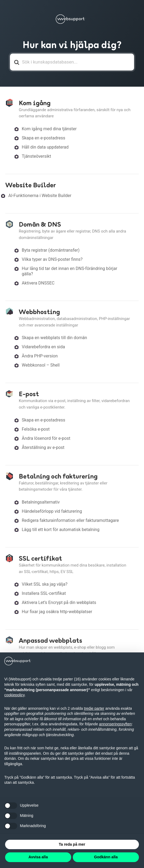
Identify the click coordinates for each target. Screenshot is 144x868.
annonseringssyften (115, 724)
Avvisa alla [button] (38, 857)
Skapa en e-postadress (44, 138)
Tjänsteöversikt (36, 156)
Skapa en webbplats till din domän (54, 338)
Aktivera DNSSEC (38, 283)
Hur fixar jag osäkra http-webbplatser (57, 612)
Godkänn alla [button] (106, 857)
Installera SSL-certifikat (44, 593)
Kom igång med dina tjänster (49, 129)
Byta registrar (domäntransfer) (51, 250)
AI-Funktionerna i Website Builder (40, 196)
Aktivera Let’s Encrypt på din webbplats (59, 602)
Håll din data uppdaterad (45, 147)
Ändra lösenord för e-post (46, 438)
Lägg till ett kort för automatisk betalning (61, 530)
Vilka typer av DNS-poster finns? (52, 259)
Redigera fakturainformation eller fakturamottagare (70, 520)
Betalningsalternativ (41, 502)
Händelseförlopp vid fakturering (52, 511)
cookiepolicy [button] (14, 695)
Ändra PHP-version (40, 356)
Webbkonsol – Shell (41, 365)
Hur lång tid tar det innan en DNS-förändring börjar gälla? (69, 271)
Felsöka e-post (36, 429)
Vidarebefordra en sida (43, 347)
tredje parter (94, 708)
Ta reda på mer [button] (72, 844)
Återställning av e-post (43, 447)
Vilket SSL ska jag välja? (45, 584)
